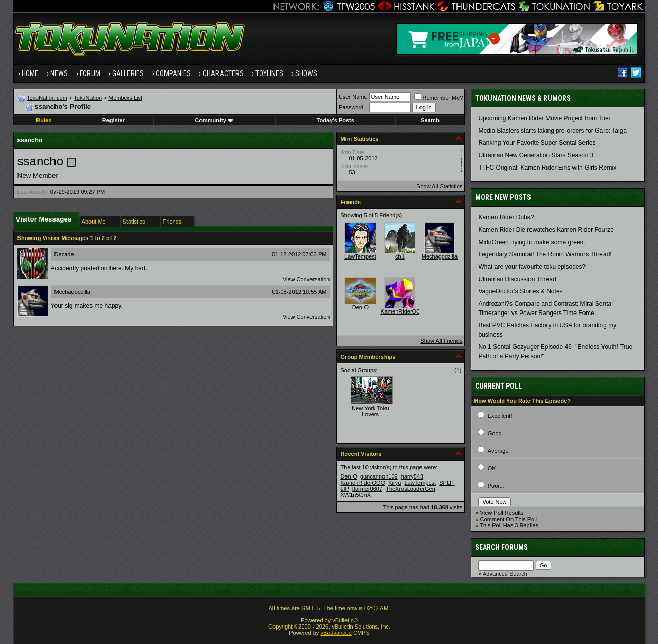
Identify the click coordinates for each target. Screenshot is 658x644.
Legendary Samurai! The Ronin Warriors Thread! (545, 254)
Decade (64, 254)
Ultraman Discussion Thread (517, 279)
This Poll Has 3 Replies (509, 525)
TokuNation (88, 98)
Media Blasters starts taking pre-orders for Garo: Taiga (552, 131)
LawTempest (360, 256)
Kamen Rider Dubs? (506, 217)
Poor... (496, 486)
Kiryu (395, 483)
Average (498, 451)
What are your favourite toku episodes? (532, 267)
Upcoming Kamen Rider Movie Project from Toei (544, 118)
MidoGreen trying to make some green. (532, 242)
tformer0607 (367, 489)
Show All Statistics (439, 186)
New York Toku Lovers (370, 411)
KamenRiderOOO (403, 311)
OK (492, 468)
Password (351, 107)
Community (214, 120)
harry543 (412, 476)
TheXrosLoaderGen (410, 489)
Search (430, 120)
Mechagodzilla (72, 292)
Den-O (360, 307)
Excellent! (500, 416)
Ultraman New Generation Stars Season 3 (536, 155)
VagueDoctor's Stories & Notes (520, 291)
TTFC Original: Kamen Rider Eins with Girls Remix (547, 168)
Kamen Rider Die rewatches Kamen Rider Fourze (546, 230)
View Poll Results (502, 513)
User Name (353, 97)
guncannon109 (379, 476)
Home (30, 73)
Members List (125, 98)
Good (495, 433)
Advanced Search (505, 574)
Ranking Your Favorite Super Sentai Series (537, 143)
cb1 (400, 256)
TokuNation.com (47, 98)
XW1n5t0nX (355, 495)
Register (114, 120)
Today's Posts (335, 120)
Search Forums (501, 547)
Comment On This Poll (508, 519)
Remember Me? (439, 98)
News (59, 73)
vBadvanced (336, 633)
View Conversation (306, 279)
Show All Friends (441, 341)
